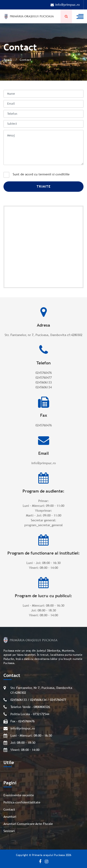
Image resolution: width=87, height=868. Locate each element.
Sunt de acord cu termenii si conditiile (41, 174)
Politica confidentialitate (22, 802)
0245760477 (44, 378)
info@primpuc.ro (65, 5)
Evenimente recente (19, 795)
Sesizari (9, 831)
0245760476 (44, 373)
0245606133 (44, 382)
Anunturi (10, 817)
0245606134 (44, 387)
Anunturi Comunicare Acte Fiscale (28, 824)
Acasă (8, 60)
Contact (9, 809)
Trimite (44, 186)
